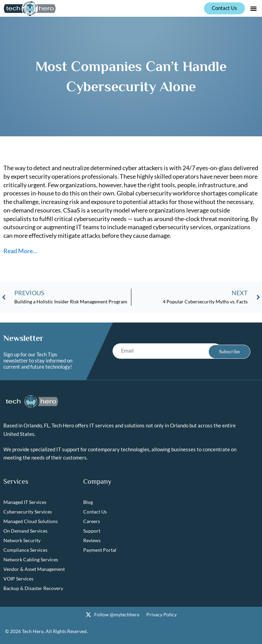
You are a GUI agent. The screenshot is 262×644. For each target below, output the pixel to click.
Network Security (22, 541)
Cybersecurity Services (28, 512)
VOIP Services (18, 579)
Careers (92, 522)
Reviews (92, 541)
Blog (88, 502)
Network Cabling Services (31, 560)
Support (92, 531)
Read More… (20, 251)
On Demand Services (25, 531)
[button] (253, 9)
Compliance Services (25, 550)
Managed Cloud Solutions (31, 522)
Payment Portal (100, 550)
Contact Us (95, 512)
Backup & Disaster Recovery (33, 588)
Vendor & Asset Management (34, 569)
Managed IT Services (25, 502)
